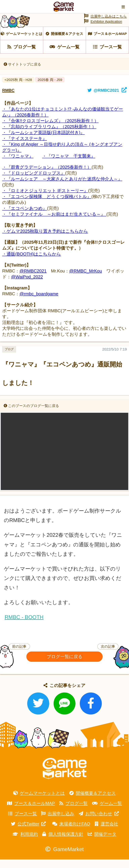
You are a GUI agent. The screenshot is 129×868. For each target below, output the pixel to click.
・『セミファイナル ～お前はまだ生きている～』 (54, 223)
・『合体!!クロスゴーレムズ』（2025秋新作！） (50, 129)
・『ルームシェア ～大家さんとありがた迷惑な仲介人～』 (62, 187)
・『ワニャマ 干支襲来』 (69, 165)
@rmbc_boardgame (39, 302)
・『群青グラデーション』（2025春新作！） (47, 176)
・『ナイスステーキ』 (25, 147)
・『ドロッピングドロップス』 (34, 182)
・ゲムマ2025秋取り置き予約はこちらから (45, 240)
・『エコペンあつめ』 (25, 217)
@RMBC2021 (33, 279)
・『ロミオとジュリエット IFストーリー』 (45, 199)
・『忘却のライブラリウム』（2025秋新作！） (49, 135)
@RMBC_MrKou (86, 279)
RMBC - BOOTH (24, 626)
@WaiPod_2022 (27, 285)
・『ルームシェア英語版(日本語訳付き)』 (43, 141)
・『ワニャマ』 (18, 165)
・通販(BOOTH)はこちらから (32, 263)
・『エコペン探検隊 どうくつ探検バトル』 (47, 205)
